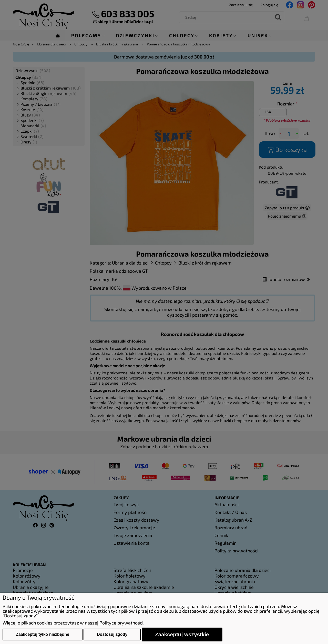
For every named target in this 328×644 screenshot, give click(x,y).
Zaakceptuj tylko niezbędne (43, 634)
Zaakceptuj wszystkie (182, 634)
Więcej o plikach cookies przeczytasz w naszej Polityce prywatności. (73, 623)
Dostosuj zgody (112, 634)
